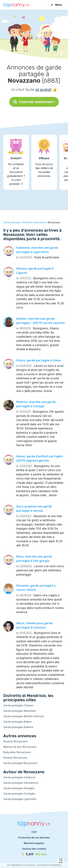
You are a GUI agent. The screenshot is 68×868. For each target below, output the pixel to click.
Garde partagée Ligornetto (20, 799)
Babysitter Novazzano (17, 752)
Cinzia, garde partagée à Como (39, 360)
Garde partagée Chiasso (18, 705)
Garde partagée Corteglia (19, 794)
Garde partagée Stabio (17, 722)
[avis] (34, 854)
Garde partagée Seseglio (19, 788)
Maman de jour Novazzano (20, 747)
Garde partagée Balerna (18, 727)
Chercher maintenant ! (34, 102)
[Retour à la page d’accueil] (16, 5)
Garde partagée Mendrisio (20, 711)
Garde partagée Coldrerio (19, 777)
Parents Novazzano (15, 758)
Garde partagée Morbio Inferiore (24, 716)
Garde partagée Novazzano (21, 763)
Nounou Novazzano (16, 741)
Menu (56, 5)
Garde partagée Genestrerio (21, 783)
